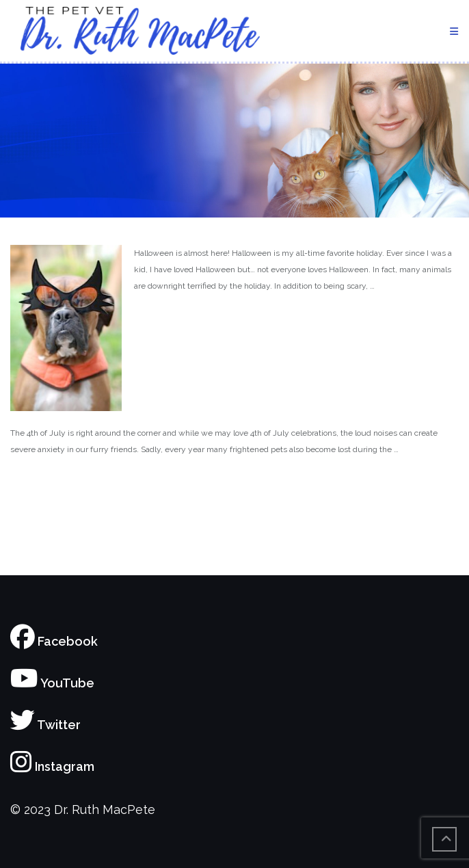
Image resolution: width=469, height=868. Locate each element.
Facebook (54, 641)
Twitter (45, 725)
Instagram (52, 766)
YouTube (52, 683)
